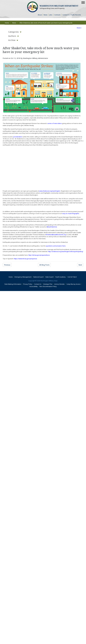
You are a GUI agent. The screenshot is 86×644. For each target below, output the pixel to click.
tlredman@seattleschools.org (56, 235)
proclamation (18, 137)
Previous (8, 265)
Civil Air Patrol (73, 277)
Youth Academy (61, 277)
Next (81, 265)
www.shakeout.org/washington (50, 191)
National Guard (39, 277)
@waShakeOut (52, 227)
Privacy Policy (28, 284)
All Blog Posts (45, 265)
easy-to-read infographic (71, 213)
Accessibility (34, 286)
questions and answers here (56, 246)
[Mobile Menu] (83, 3)
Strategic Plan (48, 284)
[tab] (13, 32)
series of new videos (55, 123)
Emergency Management (24, 277)
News (46, 15)
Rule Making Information (13, 284)
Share (79, 28)
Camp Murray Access (74, 284)
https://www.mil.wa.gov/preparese (25, 259)
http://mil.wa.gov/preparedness (39, 255)
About (40, 15)
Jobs (51, 15)
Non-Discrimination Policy (49, 286)
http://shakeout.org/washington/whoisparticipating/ (66, 251)
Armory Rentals (60, 284)
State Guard (50, 277)
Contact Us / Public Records (72, 15)
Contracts (58, 15)
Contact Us (38, 284)
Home (7, 23)
